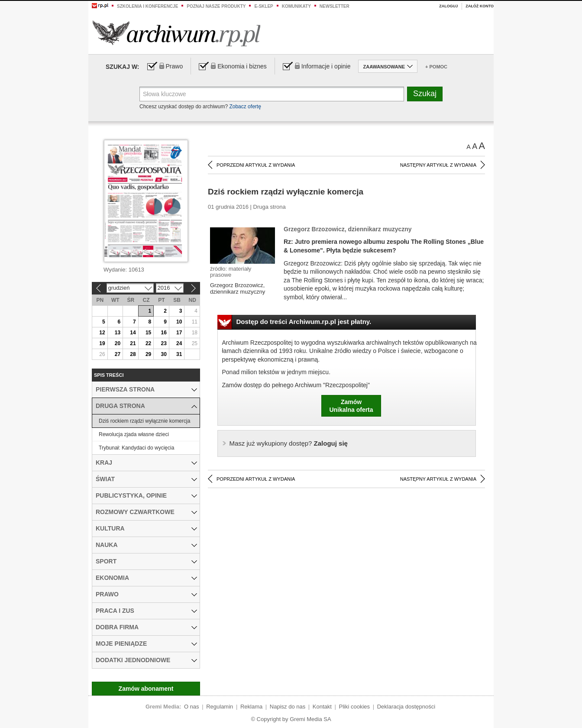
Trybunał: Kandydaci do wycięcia (136, 448)
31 (179, 354)
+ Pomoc (436, 67)
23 (163, 343)
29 (148, 354)
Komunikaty (296, 6)
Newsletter (335, 6)
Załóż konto (480, 6)
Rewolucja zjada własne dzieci (134, 434)
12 (102, 333)
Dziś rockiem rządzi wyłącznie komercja (144, 421)
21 (133, 343)
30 (163, 354)
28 (133, 354)
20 (118, 343)
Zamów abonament (146, 689)
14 (133, 333)
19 (102, 343)
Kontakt (322, 707)
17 (179, 333)
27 (118, 354)
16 (163, 333)
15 (148, 333)
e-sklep (264, 6)
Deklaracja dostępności (406, 707)
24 (179, 343)
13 (118, 333)
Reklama (251, 707)
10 (179, 322)
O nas (192, 707)
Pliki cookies (355, 707)
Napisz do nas (288, 707)
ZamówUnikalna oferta (351, 406)
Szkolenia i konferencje (147, 6)
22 (148, 343)
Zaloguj (448, 6)
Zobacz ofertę (245, 107)
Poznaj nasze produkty (216, 6)
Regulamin (220, 707)
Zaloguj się (289, 443)
